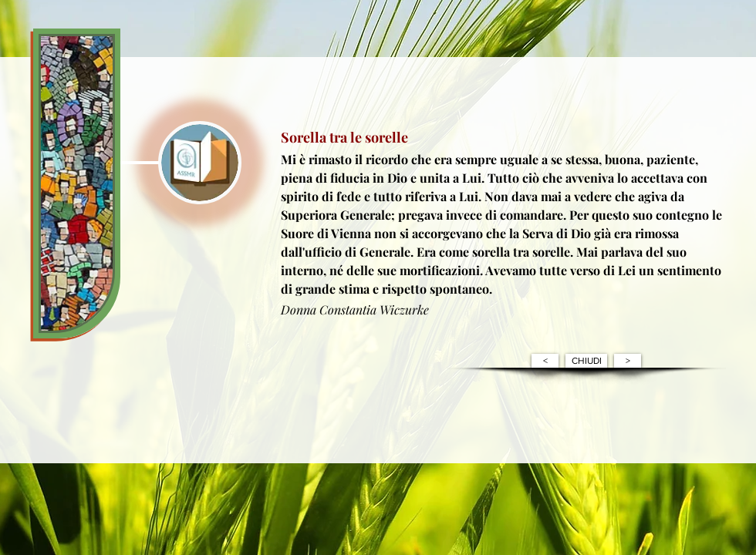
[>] (628, 361)
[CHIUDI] (586, 361)
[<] (545, 361)
